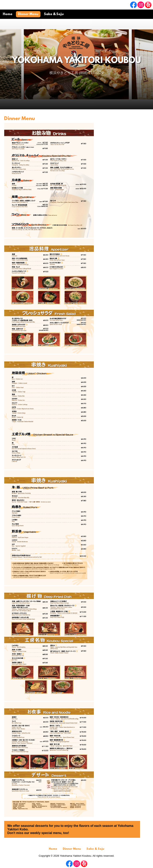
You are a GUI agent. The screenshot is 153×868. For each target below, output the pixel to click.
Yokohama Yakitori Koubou (76, 61)
